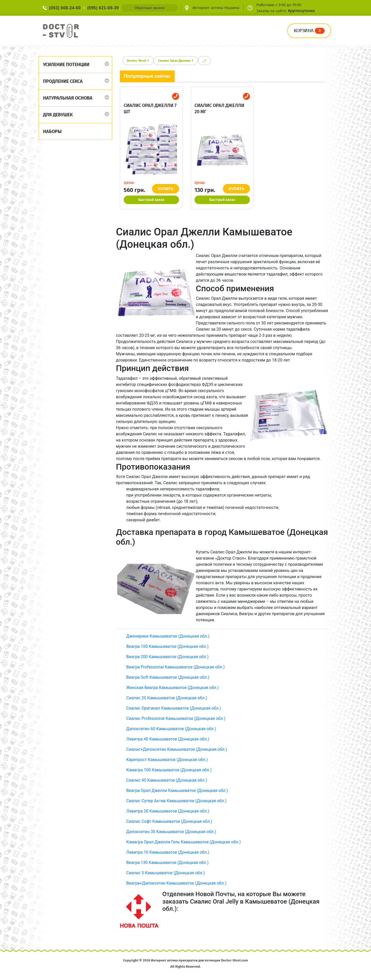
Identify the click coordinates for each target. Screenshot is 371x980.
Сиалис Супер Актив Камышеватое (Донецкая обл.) (176, 801)
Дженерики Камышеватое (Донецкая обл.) (168, 636)
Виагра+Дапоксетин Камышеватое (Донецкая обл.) (176, 883)
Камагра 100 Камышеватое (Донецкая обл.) (169, 770)
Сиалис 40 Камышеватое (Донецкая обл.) (167, 780)
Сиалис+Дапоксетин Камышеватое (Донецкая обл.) (177, 749)
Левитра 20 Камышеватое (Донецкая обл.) (168, 811)
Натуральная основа (68, 98)
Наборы (52, 131)
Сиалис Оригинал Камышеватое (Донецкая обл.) (174, 708)
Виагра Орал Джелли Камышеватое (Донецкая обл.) (177, 791)
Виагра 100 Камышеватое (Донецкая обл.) (167, 646)
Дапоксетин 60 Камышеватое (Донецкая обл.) (171, 729)
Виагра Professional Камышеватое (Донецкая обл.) (175, 667)
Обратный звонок (150, 8)
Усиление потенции (66, 65)
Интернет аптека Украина (216, 8)
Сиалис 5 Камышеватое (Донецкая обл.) (165, 873)
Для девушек (58, 115)
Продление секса (63, 81)
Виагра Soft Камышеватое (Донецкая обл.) (168, 677)
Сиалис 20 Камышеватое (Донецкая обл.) (167, 698)
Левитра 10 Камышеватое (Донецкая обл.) (168, 852)
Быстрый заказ (151, 200)
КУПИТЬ (166, 189)
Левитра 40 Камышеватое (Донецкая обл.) (168, 739)
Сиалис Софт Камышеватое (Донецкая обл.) (169, 821)
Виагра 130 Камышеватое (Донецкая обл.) (167, 863)
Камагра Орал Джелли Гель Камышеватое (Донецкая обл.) (183, 842)
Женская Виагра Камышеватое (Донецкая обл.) (172, 688)
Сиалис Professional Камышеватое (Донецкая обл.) (176, 718)
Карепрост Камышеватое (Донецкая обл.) (167, 760)
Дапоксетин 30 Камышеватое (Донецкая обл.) (171, 832)
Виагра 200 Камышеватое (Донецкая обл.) (167, 657)
